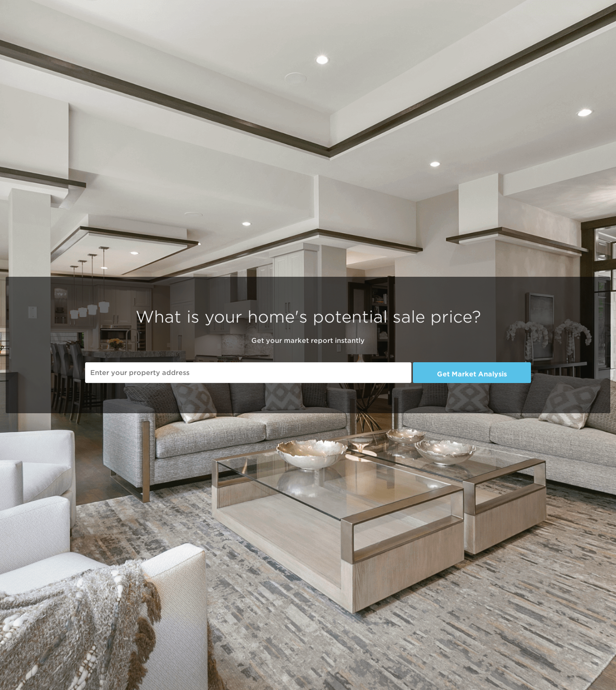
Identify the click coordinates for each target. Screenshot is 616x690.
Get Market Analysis (472, 374)
